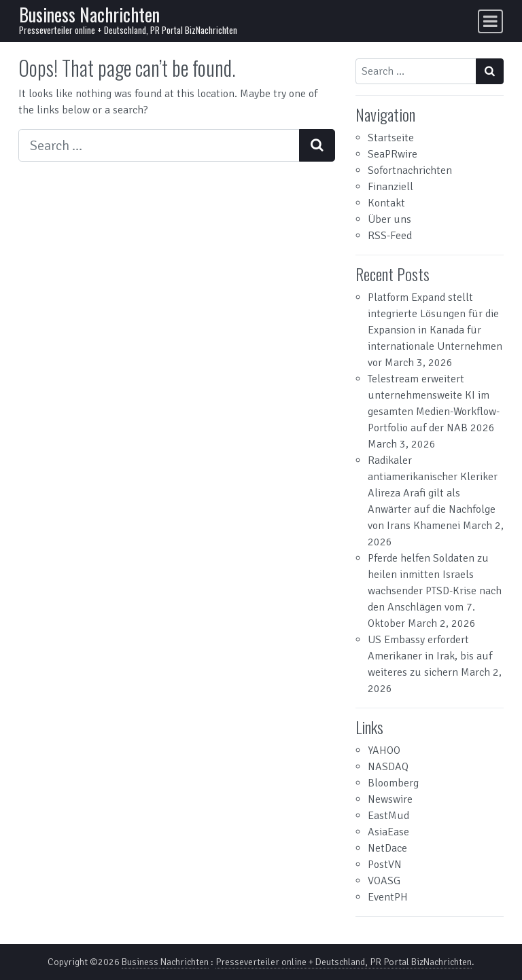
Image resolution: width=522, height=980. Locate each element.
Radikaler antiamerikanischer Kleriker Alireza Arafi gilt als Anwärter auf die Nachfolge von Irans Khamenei (433, 493)
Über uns (389, 219)
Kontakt (386, 203)
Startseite (391, 138)
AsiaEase (388, 832)
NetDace (387, 848)
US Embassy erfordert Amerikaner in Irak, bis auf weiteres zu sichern (430, 656)
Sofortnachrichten (410, 170)
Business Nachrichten (89, 14)
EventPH (388, 897)
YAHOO (384, 750)
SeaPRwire (393, 154)
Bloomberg (393, 783)
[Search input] (159, 145)
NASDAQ (388, 767)
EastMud (388, 816)
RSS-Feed (390, 236)
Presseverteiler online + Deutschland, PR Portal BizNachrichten (344, 962)
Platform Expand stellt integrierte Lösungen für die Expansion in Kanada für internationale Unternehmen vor (435, 330)
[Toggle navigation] (490, 21)
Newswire (390, 799)
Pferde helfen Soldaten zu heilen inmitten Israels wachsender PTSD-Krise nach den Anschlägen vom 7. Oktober (435, 591)
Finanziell (390, 187)
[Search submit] (317, 145)
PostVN (385, 865)
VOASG (384, 881)
